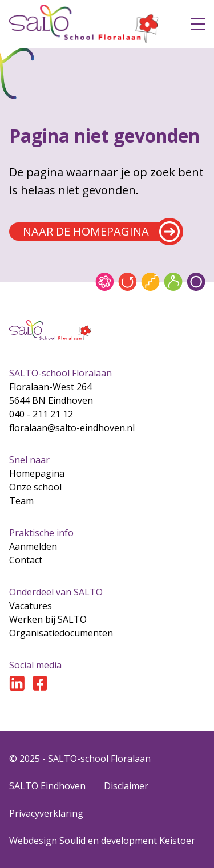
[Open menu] (198, 24)
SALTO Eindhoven (47, 786)
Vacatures (31, 606)
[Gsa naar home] (91, 24)
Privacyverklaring (46, 813)
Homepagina (37, 473)
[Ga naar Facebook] (40, 683)
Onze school (35, 487)
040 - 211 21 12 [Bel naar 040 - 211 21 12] (41, 414)
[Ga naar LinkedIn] (17, 683)
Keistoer (177, 841)
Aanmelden (33, 546)
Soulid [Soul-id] (72, 841)
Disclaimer (126, 786)
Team (21, 501)
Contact (26, 560)
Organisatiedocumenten (61, 633)
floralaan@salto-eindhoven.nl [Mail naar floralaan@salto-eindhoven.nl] (72, 428)
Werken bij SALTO (48, 619)
